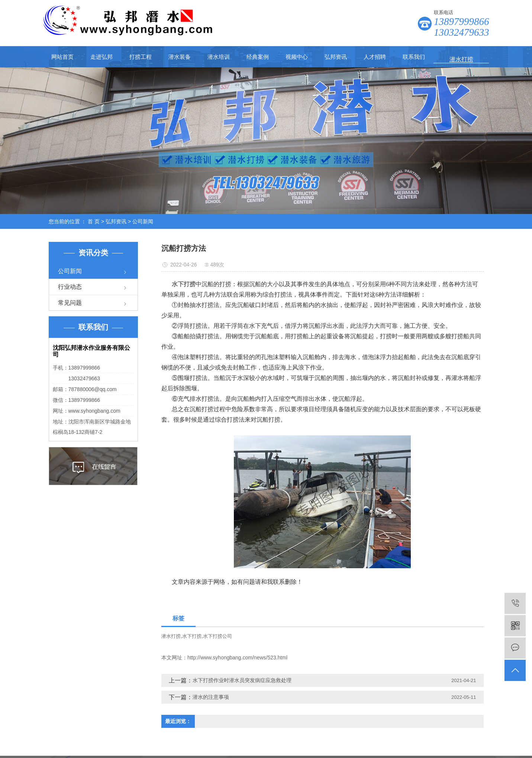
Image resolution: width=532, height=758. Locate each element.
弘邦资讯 (336, 57)
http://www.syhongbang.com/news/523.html (237, 658)
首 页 (94, 221)
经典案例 (258, 57)
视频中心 (297, 57)
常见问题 (70, 303)
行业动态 (70, 287)
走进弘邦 (101, 57)
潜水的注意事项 (211, 697)
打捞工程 (141, 57)
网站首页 (62, 57)
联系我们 (414, 57)
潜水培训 (219, 57)
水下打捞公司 (217, 636)
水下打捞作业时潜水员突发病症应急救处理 (242, 680)
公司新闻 (143, 221)
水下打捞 (192, 636)
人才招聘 (375, 57)
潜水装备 (180, 57)
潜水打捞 (171, 636)
